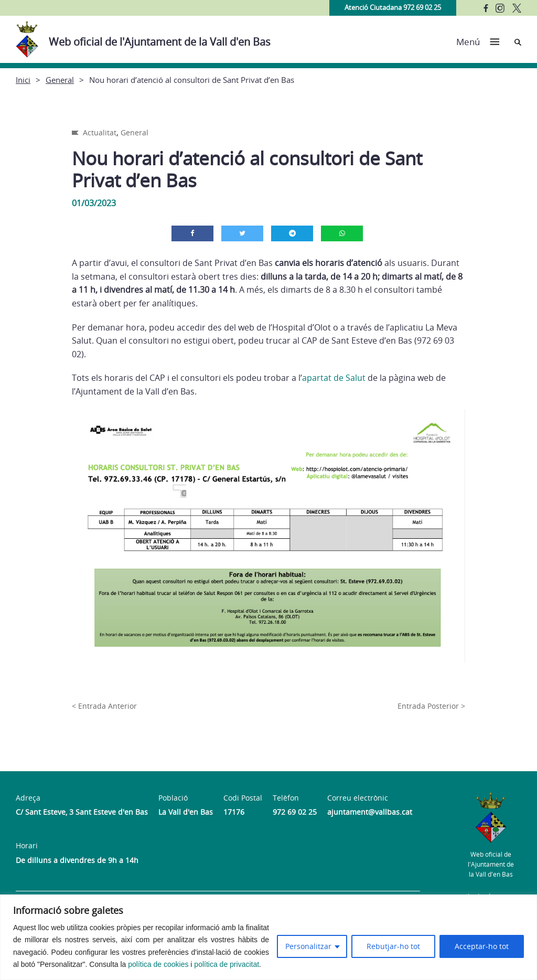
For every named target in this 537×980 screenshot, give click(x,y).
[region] (268, 937)
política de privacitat (227, 964)
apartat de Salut (334, 378)
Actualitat (100, 132)
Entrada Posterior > (431, 706)
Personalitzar (308, 946)
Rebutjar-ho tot (393, 946)
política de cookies (158, 964)
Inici (23, 80)
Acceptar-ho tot (482, 946)
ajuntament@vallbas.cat (370, 812)
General (60, 80)
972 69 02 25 (295, 812)
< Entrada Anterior (104, 706)
